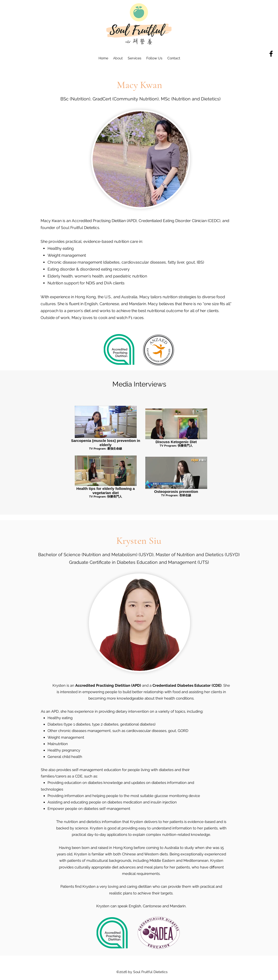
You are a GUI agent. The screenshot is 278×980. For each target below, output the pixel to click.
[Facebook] (271, 54)
